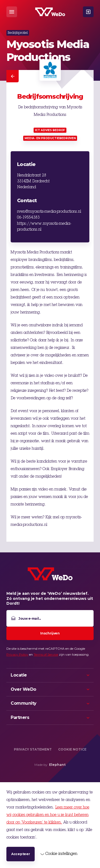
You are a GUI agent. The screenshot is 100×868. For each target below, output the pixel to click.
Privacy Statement (33, 749)
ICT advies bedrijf (50, 130)
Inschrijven (50, 633)
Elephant (57, 765)
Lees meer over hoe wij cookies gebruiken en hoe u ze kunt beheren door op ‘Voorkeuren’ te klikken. (48, 815)
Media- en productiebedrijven (50, 138)
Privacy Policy (17, 654)
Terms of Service (46, 654)
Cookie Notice (72, 749)
